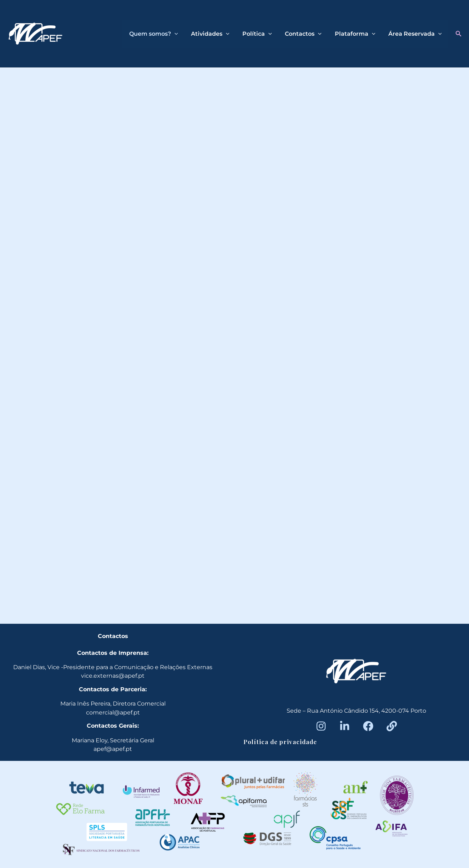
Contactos (307, 34)
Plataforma (358, 34)
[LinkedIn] (345, 726)
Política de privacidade (280, 742)
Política (263, 34)
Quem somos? (163, 34)
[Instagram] (321, 726)
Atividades (218, 34)
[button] (459, 34)
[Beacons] (392, 726)
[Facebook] (368, 726)
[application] (183, 34)
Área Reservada (416, 34)
